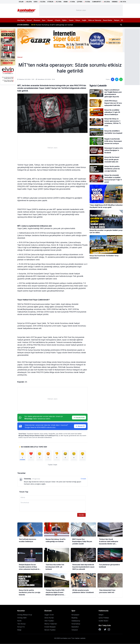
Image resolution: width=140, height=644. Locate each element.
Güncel (29, 20)
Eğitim (64, 20)
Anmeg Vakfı (22, 618)
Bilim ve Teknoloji (95, 20)
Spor (44, 20)
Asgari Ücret (49, 615)
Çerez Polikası (104, 618)
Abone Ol (80, 426)
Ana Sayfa (21, 20)
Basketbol (75, 627)
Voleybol (75, 630)
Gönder (81, 515)
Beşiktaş (74, 618)
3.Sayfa (57, 20)
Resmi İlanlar (108, 20)
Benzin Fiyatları (50, 630)
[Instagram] (109, 630)
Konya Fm (21, 627)
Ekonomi (37, 20)
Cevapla (83, 479)
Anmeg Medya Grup (25, 615)
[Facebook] (100, 630)
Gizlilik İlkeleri (103, 621)
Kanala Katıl (79, 418)
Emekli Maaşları (50, 627)
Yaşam (71, 20)
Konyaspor (75, 615)
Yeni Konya (21, 624)
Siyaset (50, 20)
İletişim (117, 20)
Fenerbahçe (76, 624)
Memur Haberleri (51, 624)
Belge (19, 630)
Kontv (19, 621)
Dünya (78, 20)
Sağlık (84, 20)
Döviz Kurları (49, 618)
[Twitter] (105, 630)
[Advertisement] (132, 57)
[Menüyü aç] (122, 20)
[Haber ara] (121, 25)
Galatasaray (76, 621)
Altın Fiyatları (49, 621)
